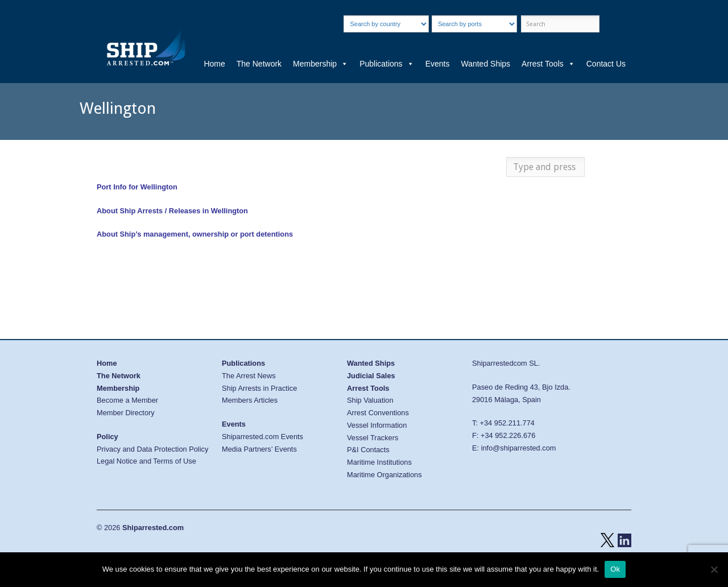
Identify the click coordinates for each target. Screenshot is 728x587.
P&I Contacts (368, 450)
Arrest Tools (548, 64)
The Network (259, 64)
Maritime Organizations (384, 475)
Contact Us (606, 64)
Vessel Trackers (373, 438)
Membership (320, 64)
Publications (387, 64)
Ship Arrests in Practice (259, 388)
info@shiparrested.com (519, 448)
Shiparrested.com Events (262, 437)
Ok (615, 569)
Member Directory (126, 413)
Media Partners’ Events (259, 449)
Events (438, 64)
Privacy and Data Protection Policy (152, 449)
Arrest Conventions (378, 413)
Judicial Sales (371, 376)
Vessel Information (377, 425)
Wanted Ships (485, 64)
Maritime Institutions (379, 462)
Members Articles (250, 400)
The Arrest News (249, 376)
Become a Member (127, 400)
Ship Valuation (370, 400)
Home (214, 64)
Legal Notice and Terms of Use (146, 461)
